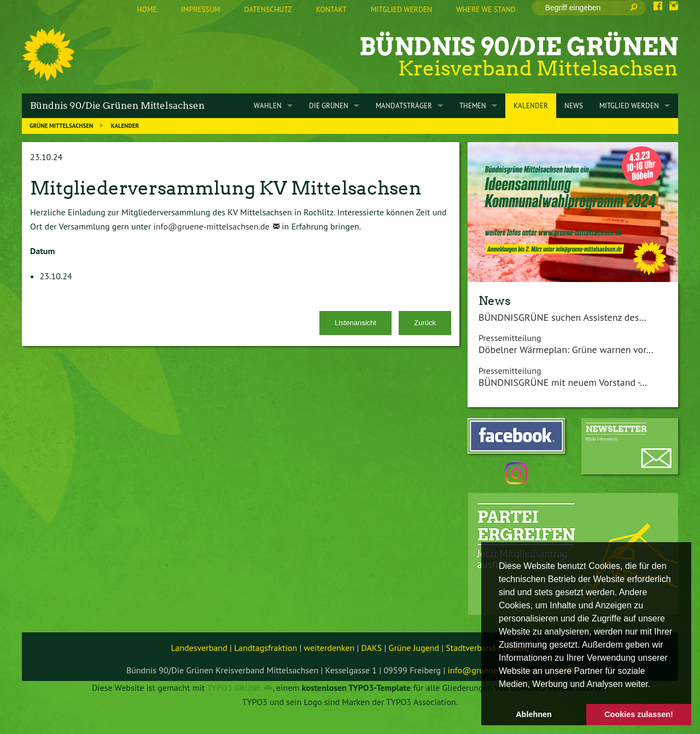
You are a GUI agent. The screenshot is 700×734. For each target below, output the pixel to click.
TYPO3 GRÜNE (234, 688)
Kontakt (331, 9)
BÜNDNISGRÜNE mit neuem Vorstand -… (563, 382)
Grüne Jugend (414, 648)
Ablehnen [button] (534, 714)
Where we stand (486, 9)
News (495, 301)
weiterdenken (329, 648)
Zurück (425, 323)
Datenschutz (268, 9)
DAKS (372, 648)
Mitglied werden (401, 9)
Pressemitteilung (510, 338)
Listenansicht (355, 323)
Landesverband (199, 648)
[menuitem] (147, 10)
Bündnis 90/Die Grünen (519, 47)
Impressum (201, 9)
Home (147, 9)
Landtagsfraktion (266, 648)
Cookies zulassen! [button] (639, 714)
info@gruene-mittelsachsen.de (211, 226)
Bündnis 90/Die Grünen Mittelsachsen (117, 105)
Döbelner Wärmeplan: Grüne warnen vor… (566, 350)
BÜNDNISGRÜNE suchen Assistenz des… (562, 317)
